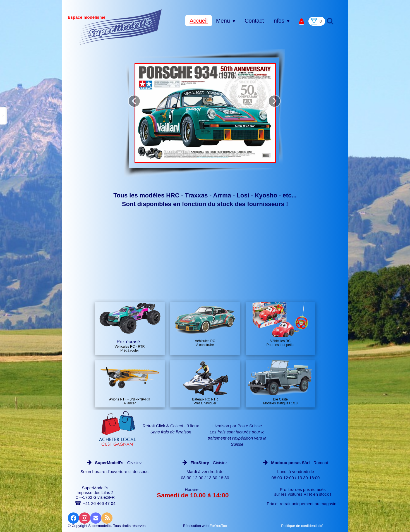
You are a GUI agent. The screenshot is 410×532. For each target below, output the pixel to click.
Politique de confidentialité (303, 526)
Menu (226, 21)
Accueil (198, 21)
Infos (281, 21)
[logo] (120, 27)
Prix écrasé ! (130, 342)
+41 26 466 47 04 (95, 503)
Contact (254, 21)
